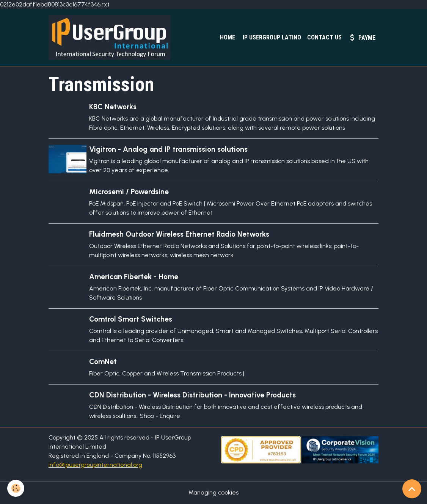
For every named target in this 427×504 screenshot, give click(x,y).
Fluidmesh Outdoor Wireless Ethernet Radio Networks (180, 235)
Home (227, 37)
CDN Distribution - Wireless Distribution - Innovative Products (193, 396)
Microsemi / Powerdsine (129, 192)
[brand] (112, 38)
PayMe (362, 38)
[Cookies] (16, 488)
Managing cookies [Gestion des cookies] (214, 493)
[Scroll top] (412, 489)
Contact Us (324, 37)
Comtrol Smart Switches (131, 320)
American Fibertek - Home (134, 277)
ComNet (103, 362)
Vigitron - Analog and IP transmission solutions (169, 150)
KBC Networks (113, 107)
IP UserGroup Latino (271, 37)
